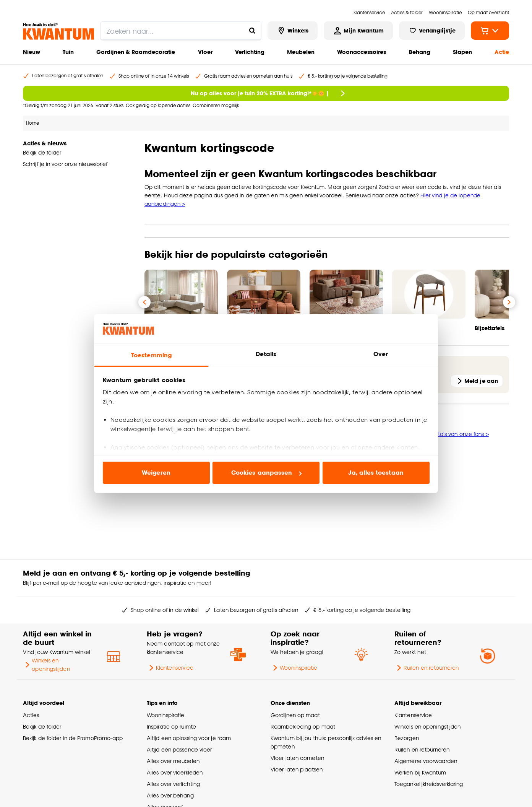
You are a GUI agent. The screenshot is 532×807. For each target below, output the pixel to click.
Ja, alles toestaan (376, 473)
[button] (327, 494)
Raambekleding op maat (303, 726)
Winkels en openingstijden (46, 665)
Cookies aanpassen (266, 473)
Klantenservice (170, 668)
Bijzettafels (490, 328)
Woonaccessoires (362, 52)
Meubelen (301, 52)
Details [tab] (266, 354)
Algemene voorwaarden (426, 761)
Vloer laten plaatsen (297, 769)
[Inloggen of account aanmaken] (358, 31)
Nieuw (32, 52)
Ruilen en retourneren (427, 668)
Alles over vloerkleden (175, 772)
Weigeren (156, 473)
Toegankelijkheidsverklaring (429, 784)
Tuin (68, 52)
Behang (420, 52)
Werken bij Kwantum (420, 772)
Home (32, 123)
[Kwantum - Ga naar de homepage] (58, 31)
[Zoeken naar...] (252, 31)
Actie (502, 52)
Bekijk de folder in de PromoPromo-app (73, 738)
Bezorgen (407, 738)
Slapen (462, 52)
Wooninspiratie (294, 668)
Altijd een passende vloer (179, 749)
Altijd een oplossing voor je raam (189, 738)
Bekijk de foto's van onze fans (447, 434)
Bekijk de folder (42, 726)
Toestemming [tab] (151, 355)
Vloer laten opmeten (297, 758)
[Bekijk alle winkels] (293, 31)
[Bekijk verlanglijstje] (432, 31)
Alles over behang (170, 795)
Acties (31, 715)
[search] (181, 31)
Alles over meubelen (173, 761)
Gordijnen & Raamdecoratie (136, 52)
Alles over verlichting (173, 784)
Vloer (205, 52)
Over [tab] (381, 354)
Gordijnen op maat (295, 715)
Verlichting (250, 52)
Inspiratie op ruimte (171, 726)
